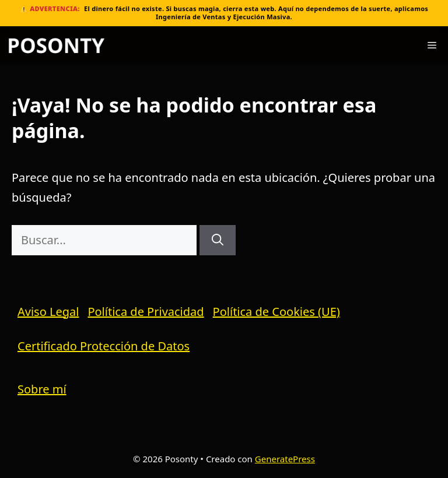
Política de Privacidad (146, 312)
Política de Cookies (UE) (276, 312)
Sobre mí (42, 389)
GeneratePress (285, 459)
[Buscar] (218, 240)
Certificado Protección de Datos (104, 346)
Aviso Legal (48, 312)
